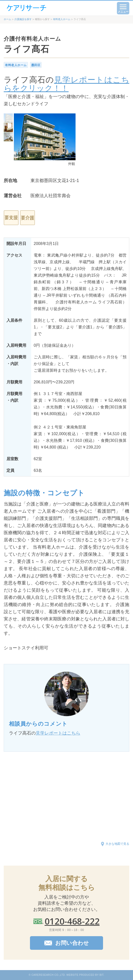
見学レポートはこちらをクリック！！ (66, 84)
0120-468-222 (72, 921)
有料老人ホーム (62, 19)
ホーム (7, 19)
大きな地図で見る (117, 844)
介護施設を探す (23, 19)
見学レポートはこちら (58, 733)
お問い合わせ (72, 943)
